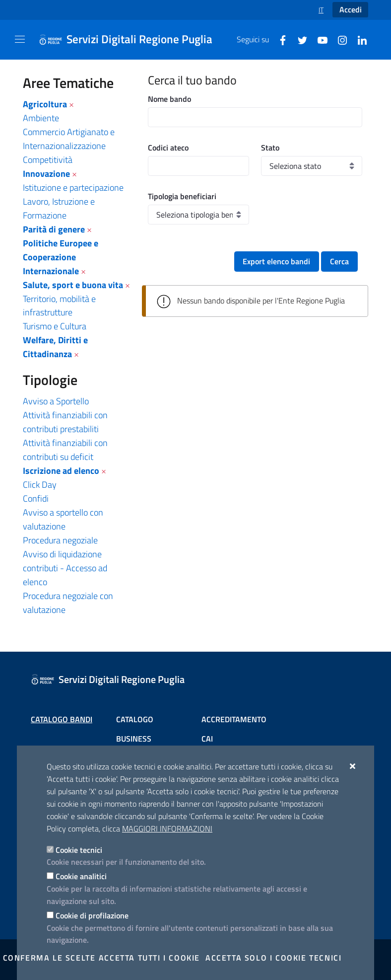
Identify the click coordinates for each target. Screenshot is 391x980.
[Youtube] (319, 39)
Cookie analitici (81, 876)
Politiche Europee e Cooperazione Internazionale (61, 257)
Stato (270, 148)
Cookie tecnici (79, 850)
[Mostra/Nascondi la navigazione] (20, 39)
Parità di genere (54, 229)
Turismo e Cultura (55, 326)
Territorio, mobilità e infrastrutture (59, 306)
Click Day (40, 485)
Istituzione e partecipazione (73, 188)
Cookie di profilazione (92, 915)
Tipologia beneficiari (182, 196)
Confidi (36, 498)
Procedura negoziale (60, 540)
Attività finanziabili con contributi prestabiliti (65, 422)
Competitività (48, 160)
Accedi (351, 9)
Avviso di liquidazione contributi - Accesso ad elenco (65, 568)
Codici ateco (168, 148)
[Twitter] (299, 39)
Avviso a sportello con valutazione (63, 519)
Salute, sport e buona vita (73, 285)
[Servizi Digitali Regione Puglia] (131, 40)
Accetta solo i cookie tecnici (273, 958)
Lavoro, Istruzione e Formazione (59, 208)
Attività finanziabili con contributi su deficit (65, 450)
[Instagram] (338, 39)
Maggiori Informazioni (167, 829)
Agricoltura (45, 104)
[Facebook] (279, 39)
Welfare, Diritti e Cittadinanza (55, 347)
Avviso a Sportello (56, 401)
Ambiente (41, 118)
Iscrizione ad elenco (61, 471)
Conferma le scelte (49, 958)
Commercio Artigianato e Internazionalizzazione (69, 139)
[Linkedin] (358, 39)
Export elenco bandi (276, 261)
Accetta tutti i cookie (149, 958)
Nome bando (169, 99)
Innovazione (46, 174)
